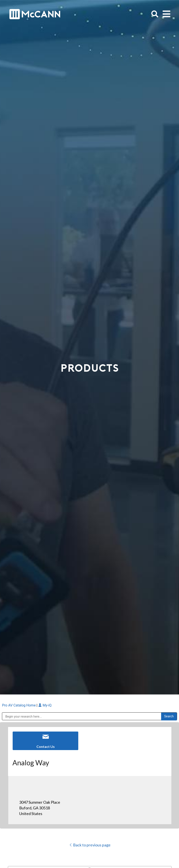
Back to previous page (90, 845)
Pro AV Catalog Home (19, 705)
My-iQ (45, 705)
